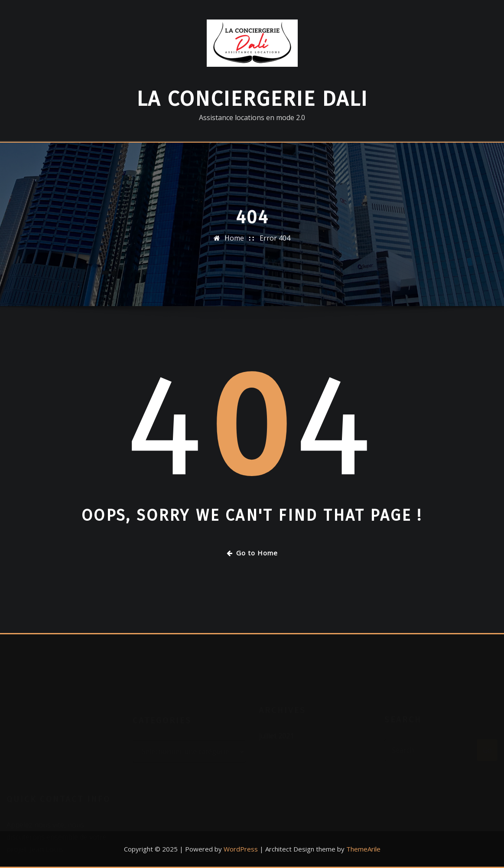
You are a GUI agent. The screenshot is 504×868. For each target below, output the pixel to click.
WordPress (241, 849)
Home (234, 246)
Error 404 (275, 246)
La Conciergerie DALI (252, 99)
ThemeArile (363, 849)
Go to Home (252, 553)
